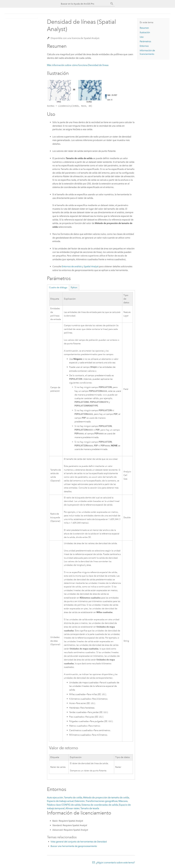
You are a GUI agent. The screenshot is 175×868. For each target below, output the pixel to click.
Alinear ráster (72, 808)
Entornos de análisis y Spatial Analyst (80, 266)
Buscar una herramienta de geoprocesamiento (74, 846)
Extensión (80, 801)
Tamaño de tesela (90, 808)
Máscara (123, 801)
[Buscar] (112, 4)
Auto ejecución (55, 797)
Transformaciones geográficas (102, 801)
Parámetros (145, 41)
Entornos (144, 46)
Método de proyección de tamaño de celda (106, 797)
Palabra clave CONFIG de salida (64, 805)
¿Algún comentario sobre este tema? (115, 863)
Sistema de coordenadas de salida (100, 805)
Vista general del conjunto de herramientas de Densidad (79, 842)
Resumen (144, 28)
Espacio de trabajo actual (60, 801)
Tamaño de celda (73, 797)
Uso (142, 37)
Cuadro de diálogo (58, 288)
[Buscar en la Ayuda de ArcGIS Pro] (85, 4)
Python (74, 288)
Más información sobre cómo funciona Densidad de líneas (78, 65)
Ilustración (145, 32)
